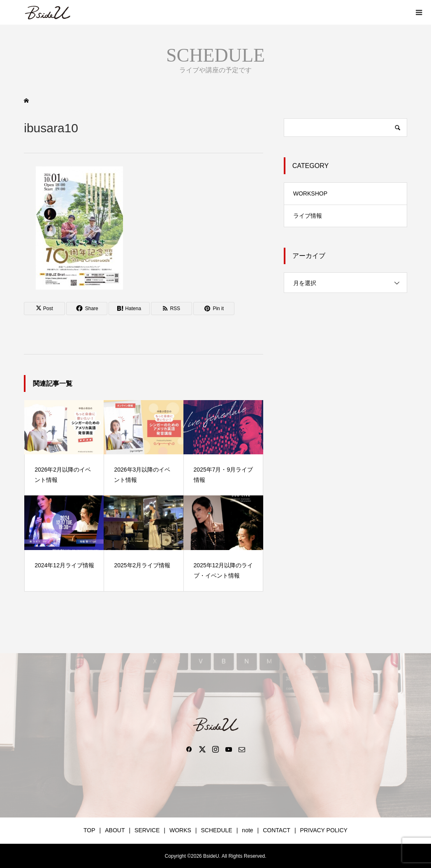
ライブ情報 (308, 216)
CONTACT (277, 830)
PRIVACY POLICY (324, 830)
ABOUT (115, 830)
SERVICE (147, 830)
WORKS (180, 830)
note (247, 830)
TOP (89, 830)
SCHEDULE (216, 830)
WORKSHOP (310, 193)
